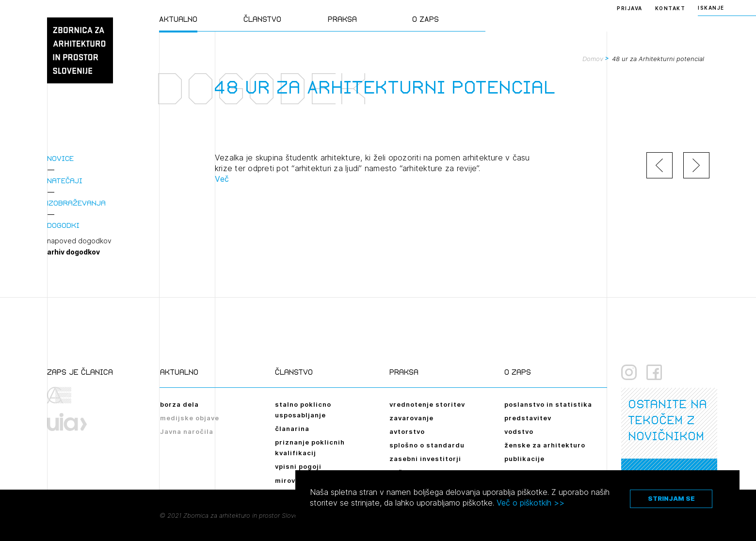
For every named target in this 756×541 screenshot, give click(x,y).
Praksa (342, 19)
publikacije (524, 459)
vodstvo (519, 431)
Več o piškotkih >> (531, 503)
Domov (593, 59)
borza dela (179, 404)
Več (222, 179)
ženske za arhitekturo (545, 445)
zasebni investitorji (425, 459)
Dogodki (63, 225)
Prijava (630, 8)
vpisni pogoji (298, 466)
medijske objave (190, 418)
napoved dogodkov (79, 241)
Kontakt (670, 8)
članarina (292, 429)
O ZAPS (426, 19)
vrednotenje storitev (427, 404)
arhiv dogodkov (73, 252)
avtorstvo (407, 431)
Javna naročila (187, 431)
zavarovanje (411, 418)
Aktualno (178, 19)
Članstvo (262, 19)
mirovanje (293, 480)
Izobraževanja (76, 203)
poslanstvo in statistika (548, 404)
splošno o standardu (427, 445)
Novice (60, 158)
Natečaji (65, 181)
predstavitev (528, 418)
